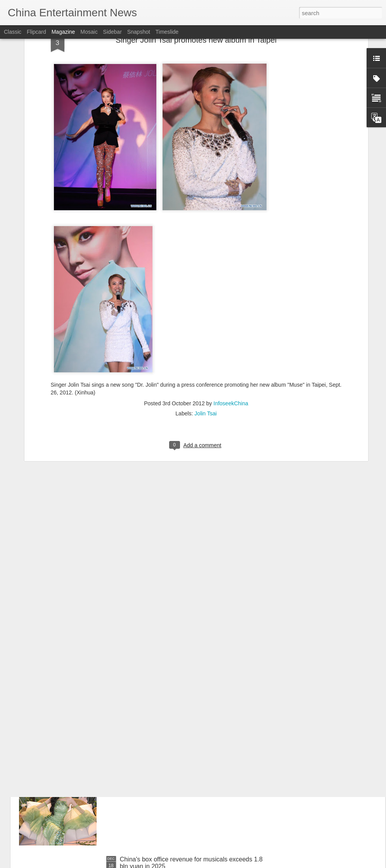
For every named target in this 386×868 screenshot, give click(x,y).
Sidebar (113, 32)
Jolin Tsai (205, 337)
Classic (13, 32)
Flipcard (36, 32)
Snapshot (139, 32)
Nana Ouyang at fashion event (162, 683)
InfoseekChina (231, 327)
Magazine (63, 32)
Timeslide (167, 32)
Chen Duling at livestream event (164, 771)
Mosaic (89, 32)
